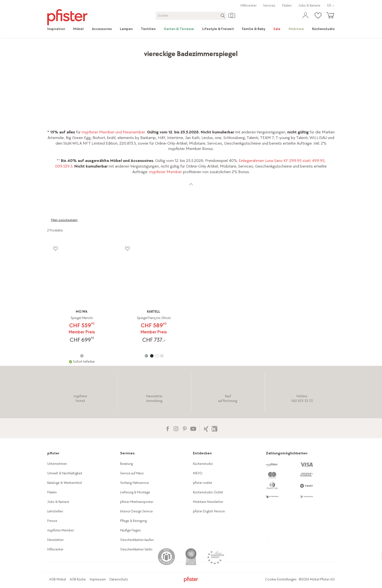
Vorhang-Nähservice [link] (134, 483)
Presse (52, 521)
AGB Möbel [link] (58, 579)
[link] (58, 29)
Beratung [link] (126, 464)
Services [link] (269, 5)
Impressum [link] (98, 579)
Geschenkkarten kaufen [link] (137, 540)
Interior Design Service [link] (136, 511)
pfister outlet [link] (203, 483)
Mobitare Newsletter (208, 502)
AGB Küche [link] (78, 579)
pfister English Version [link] (209, 511)
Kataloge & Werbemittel (65, 483)
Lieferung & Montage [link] (135, 492)
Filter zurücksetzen (64, 220)
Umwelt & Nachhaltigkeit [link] (65, 473)
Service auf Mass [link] (132, 473)
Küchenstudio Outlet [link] (208, 492)
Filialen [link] (287, 5)
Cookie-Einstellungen (281, 579)
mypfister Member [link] (166, 172)
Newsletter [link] (55, 540)
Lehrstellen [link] (55, 511)
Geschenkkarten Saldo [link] (136, 549)
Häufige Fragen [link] (130, 530)
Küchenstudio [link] (203, 464)
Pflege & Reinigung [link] (133, 521)
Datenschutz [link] (119, 579)
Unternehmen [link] (57, 464)
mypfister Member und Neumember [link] (113, 132)
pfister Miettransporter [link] (137, 502)
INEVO (198, 473)
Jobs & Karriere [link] (309, 5)
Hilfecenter (248, 5)
